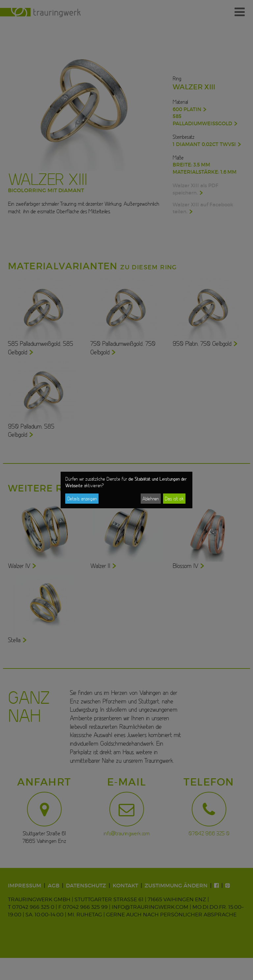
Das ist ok (174, 499)
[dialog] (126, 490)
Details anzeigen (82, 499)
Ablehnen (151, 499)
